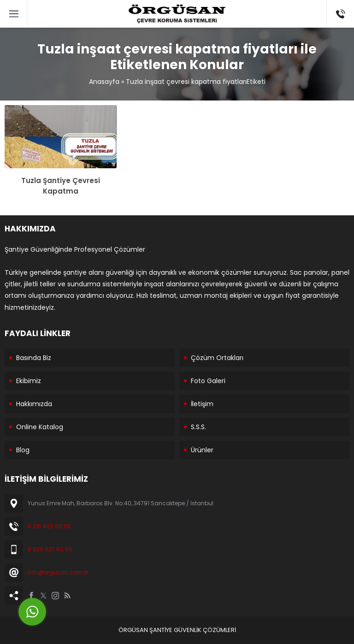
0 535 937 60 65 (50, 549)
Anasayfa (104, 82)
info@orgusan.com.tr (58, 572)
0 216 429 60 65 (49, 526)
